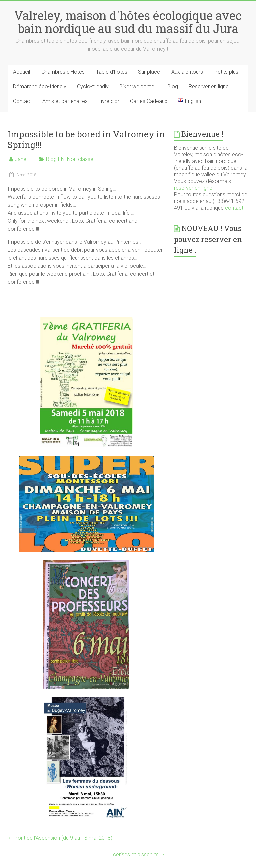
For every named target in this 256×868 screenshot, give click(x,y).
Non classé (80, 159)
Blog (173, 86)
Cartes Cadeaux (149, 101)
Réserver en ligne (209, 86)
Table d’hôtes (112, 72)
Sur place (149, 72)
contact (234, 208)
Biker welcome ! (138, 86)
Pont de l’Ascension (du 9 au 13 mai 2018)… (62, 838)
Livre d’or (109, 101)
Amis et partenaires (65, 101)
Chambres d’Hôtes (63, 72)
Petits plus (226, 72)
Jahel (21, 159)
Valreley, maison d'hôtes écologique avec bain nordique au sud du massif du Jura (128, 22)
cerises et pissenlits (139, 854)
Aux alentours (187, 72)
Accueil (21, 72)
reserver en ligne (193, 188)
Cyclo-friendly (93, 86)
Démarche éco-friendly (40, 86)
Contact (22, 101)
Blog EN (55, 159)
